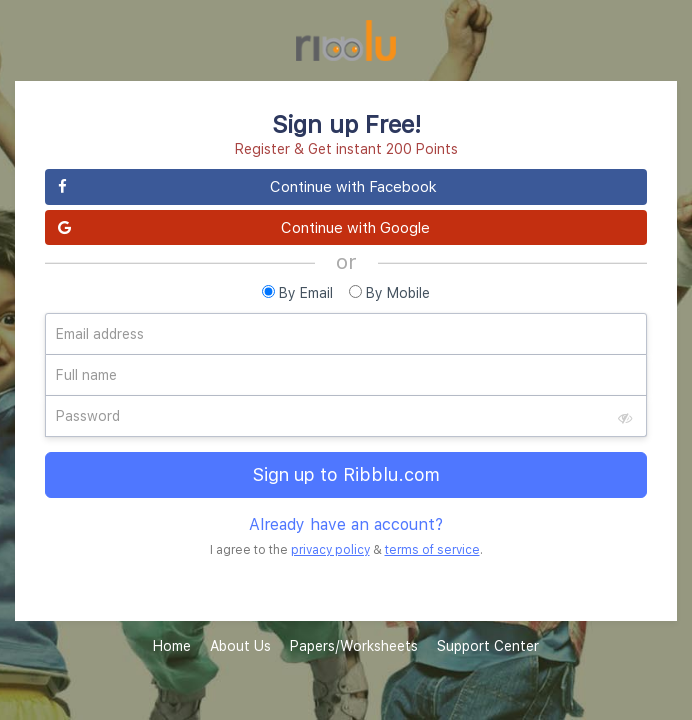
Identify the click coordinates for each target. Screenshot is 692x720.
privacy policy (330, 549)
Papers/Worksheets (354, 645)
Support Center (488, 645)
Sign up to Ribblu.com (346, 474)
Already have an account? (346, 524)
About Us (240, 645)
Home (172, 645)
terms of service (432, 549)
